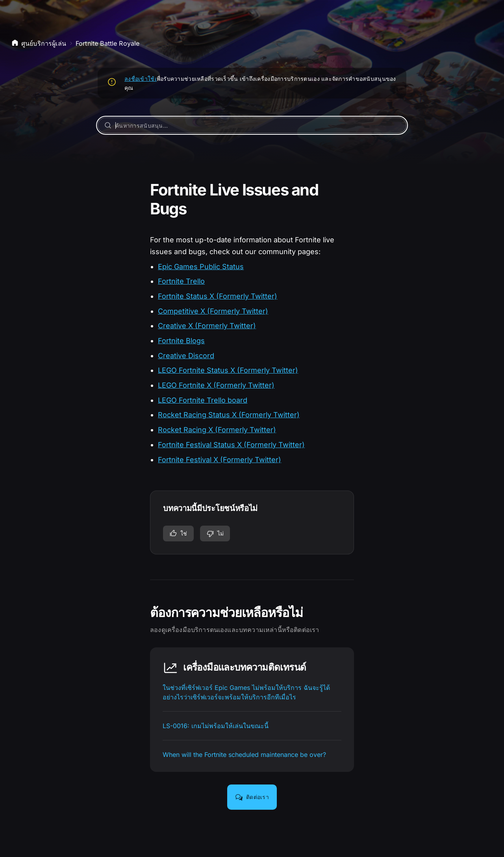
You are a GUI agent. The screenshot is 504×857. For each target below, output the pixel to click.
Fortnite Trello (181, 281)
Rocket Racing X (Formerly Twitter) (217, 430)
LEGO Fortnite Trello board (203, 400)
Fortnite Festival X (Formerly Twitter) (220, 460)
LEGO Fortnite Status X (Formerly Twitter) (228, 370)
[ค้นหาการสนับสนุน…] (252, 125)
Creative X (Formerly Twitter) (207, 326)
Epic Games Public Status (201, 267)
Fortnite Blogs (181, 341)
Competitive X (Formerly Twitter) (213, 311)
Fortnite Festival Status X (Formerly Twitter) (231, 445)
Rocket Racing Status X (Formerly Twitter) (229, 415)
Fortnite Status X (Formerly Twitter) (218, 296)
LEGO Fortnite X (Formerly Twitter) (216, 385)
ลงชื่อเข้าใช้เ (141, 79)
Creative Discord (186, 356)
